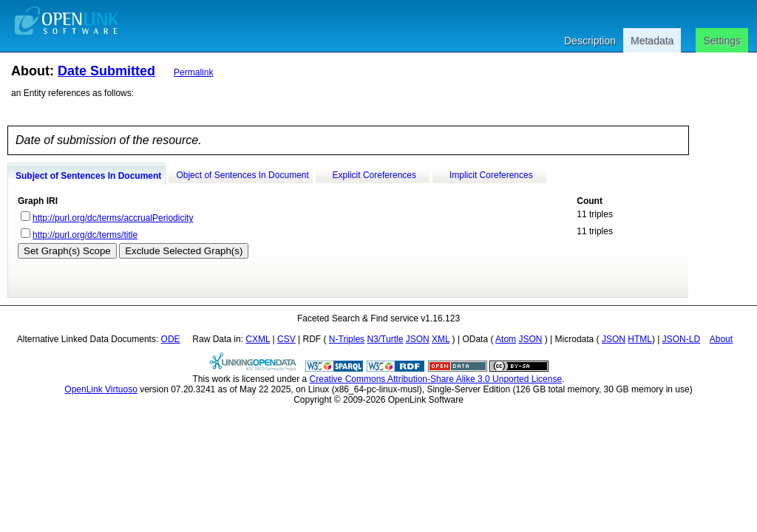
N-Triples (347, 339)
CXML (258, 339)
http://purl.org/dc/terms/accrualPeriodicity (113, 218)
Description (590, 41)
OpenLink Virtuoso (101, 389)
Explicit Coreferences (374, 175)
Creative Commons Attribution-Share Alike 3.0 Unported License (436, 379)
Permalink (193, 72)
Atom (506, 339)
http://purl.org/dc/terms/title (85, 235)
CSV (286, 339)
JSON (418, 339)
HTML (640, 339)
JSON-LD (681, 339)
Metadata (652, 41)
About (721, 339)
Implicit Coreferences (491, 175)
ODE (171, 339)
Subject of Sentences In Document (88, 176)
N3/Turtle (385, 339)
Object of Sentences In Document (242, 175)
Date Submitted (106, 71)
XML (441, 339)
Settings (722, 41)
